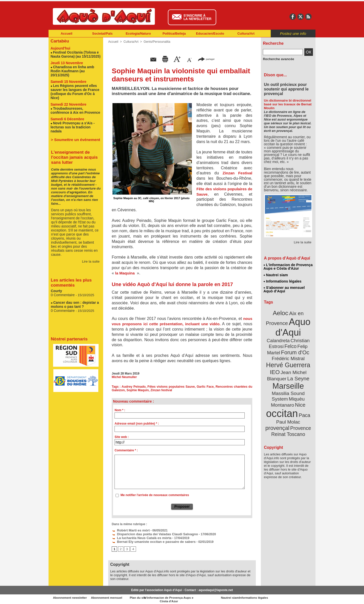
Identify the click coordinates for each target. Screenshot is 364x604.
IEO (276, 361)
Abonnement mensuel (115, 596)
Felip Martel (281, 343)
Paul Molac (277, 402)
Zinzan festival (160, 390)
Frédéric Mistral (294, 348)
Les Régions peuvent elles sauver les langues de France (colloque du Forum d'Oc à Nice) (76, 88)
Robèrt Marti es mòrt (129, 530)
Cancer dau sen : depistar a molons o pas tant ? (73, 292)
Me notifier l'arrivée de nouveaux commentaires (155, 495)
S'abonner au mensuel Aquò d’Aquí (284, 288)
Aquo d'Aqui (287, 324)
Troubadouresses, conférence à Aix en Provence (75, 104)
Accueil (66, 33)
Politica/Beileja (174, 33)
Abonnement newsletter (71, 596)
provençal (300, 402)
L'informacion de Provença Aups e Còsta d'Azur (288, 267)
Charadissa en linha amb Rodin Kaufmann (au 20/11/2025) (71, 70)
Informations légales (282, 281)
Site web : (122, 437)
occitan (283, 394)
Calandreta (300, 331)
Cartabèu (59, 41)
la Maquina (125, 273)
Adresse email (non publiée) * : (137, 424)
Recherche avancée (277, 59)
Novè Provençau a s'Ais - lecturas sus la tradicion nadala (75, 118)
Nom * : (120, 410)
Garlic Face (205, 387)
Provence (281, 408)
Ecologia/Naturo (138, 33)
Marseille (280, 374)
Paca (303, 396)
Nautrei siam (276, 274)
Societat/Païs (103, 33)
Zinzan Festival (237, 173)
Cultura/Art (246, 33)
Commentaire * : (126, 450)
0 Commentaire (62, 283)
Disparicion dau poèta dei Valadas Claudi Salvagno (151, 533)
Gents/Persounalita (156, 42)
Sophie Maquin (137, 390)
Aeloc (281, 311)
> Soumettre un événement (73, 128)
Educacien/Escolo (210, 33)
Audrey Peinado (134, 387)
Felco (304, 337)
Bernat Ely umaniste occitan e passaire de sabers (150, 541)
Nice (299, 386)
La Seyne (297, 367)
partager (206, 59)
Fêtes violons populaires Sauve (171, 387)
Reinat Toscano (292, 410)
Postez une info (293, 33)
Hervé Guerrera (288, 354)
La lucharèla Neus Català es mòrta (139, 537)
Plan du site (160, 596)
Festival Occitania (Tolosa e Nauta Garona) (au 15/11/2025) (74, 54)
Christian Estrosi (282, 337)
